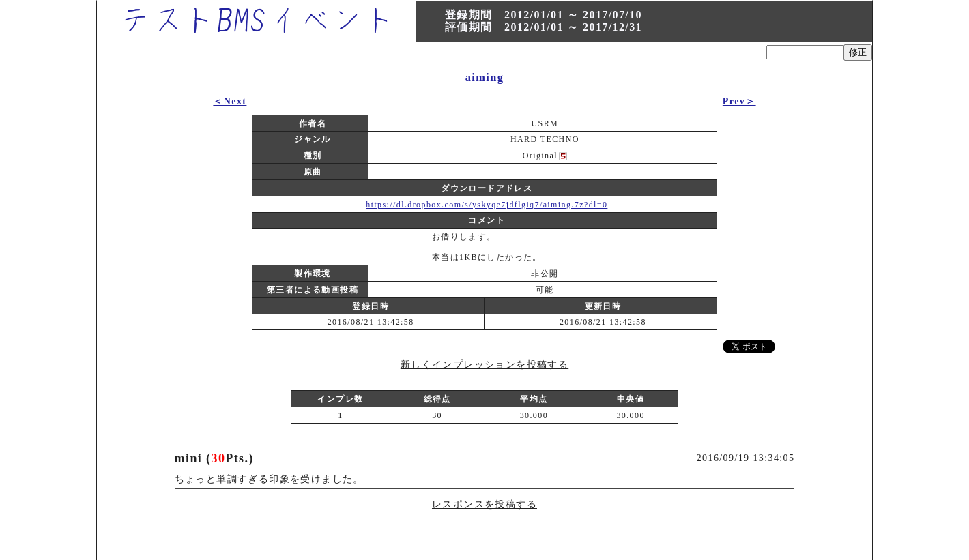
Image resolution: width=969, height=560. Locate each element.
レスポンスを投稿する (484, 504)
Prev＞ (739, 101)
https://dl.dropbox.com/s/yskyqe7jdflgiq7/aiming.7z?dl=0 (487, 205)
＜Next (230, 101)
